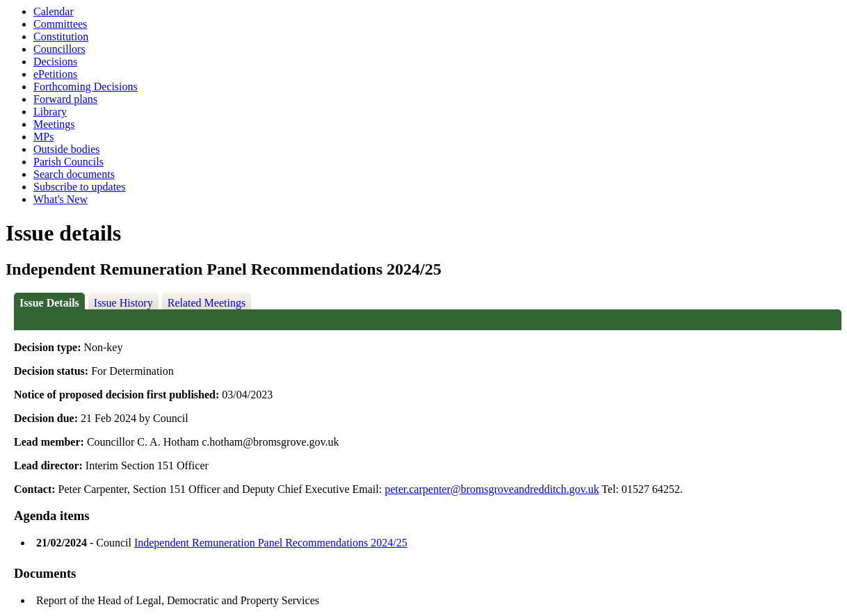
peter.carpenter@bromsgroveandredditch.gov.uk (492, 489)
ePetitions (55, 74)
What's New (60, 199)
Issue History (123, 303)
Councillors (59, 49)
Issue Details (49, 303)
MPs (43, 137)
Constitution (61, 37)
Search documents (74, 174)
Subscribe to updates (79, 187)
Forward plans (65, 99)
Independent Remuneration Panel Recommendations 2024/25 (271, 543)
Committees (60, 24)
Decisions (55, 62)
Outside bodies (67, 149)
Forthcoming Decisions (86, 87)
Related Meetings (207, 303)
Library (50, 112)
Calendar (54, 11)
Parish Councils (68, 162)
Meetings (54, 124)
